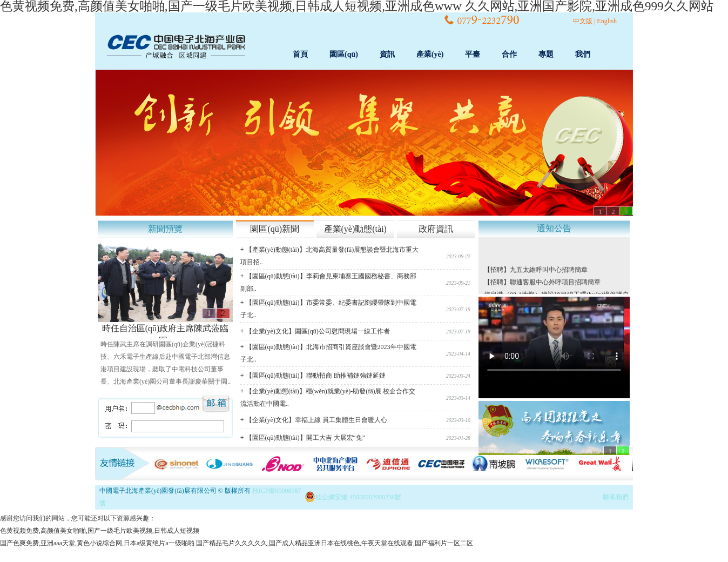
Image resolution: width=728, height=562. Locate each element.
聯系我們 (616, 497)
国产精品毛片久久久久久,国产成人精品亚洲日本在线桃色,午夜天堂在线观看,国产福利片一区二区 (335, 543)
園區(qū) (344, 54)
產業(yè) (430, 54)
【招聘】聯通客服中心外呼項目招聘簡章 (542, 283)
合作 (509, 54)
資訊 (387, 54)
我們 (583, 54)
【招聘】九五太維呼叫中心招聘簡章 (536, 271)
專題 (546, 54)
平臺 (473, 54)
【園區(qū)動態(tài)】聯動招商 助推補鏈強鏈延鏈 (316, 376)
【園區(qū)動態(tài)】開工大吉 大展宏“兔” (306, 438)
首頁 (300, 54)
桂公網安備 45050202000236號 (358, 497)
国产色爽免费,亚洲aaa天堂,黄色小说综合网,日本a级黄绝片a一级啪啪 (97, 543)
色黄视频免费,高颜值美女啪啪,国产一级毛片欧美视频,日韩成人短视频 (100, 531)
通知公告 (554, 228)
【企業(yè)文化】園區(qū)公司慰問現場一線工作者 (318, 331)
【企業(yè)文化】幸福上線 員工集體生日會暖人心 (316, 420)
